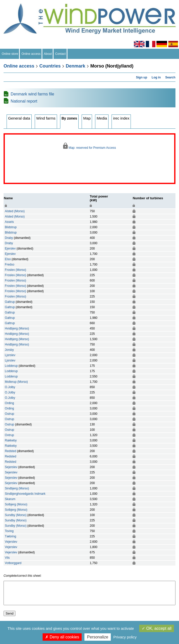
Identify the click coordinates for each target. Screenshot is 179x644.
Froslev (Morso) (15, 270)
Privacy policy (125, 637)
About (48, 54)
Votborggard (13, 563)
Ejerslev (10, 249)
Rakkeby (11, 440)
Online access (31, 54)
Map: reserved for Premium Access (89, 146)
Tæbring (11, 536)
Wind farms (46, 118)
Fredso (10, 265)
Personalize (98, 637)
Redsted (11, 451)
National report (24, 101)
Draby (9, 238)
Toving (9, 531)
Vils (7, 558)
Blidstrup (11, 227)
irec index (121, 118)
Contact (60, 54)
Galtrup (10, 302)
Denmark (75, 66)
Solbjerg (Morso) (16, 504)
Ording (9, 403)
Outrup (10, 414)
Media (102, 118)
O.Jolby (10, 387)
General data (19, 118)
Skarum (10, 499)
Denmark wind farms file (32, 94)
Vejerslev (11, 542)
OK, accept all (157, 628)
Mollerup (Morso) (16, 382)
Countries (50, 66)
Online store (10, 54)
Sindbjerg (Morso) (17, 488)
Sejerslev (11, 467)
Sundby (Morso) (16, 515)
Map (87, 118)
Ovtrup (9, 435)
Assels (9, 222)
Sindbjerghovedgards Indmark (25, 494)
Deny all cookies (62, 637)
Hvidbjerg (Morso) (17, 328)
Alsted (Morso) (15, 211)
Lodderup (11, 366)
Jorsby (9, 350)
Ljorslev (10, 355)
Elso (8, 259)
